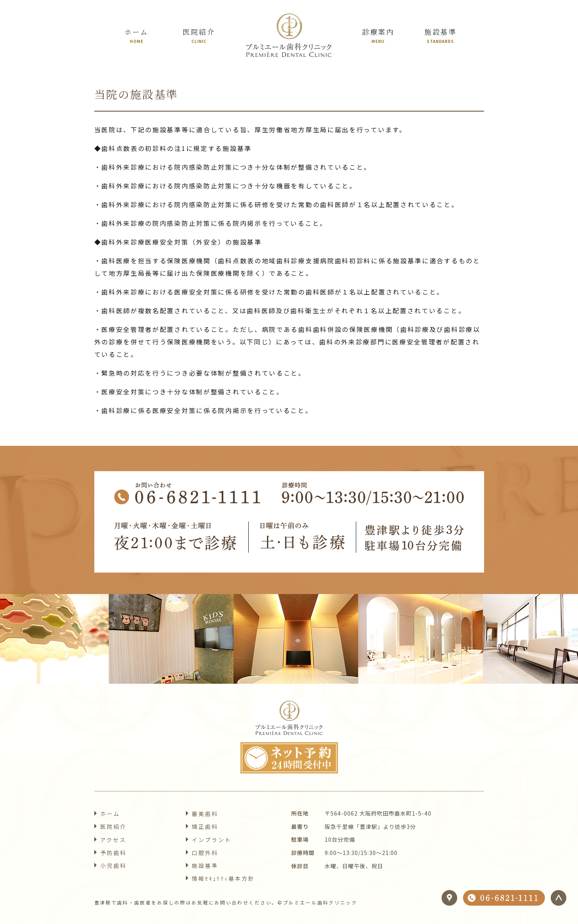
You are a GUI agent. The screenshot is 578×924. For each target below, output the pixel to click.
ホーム (110, 814)
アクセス (113, 840)
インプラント (212, 840)
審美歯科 (205, 814)
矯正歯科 (205, 826)
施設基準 (205, 865)
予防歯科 (113, 853)
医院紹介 (113, 826)
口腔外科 (205, 853)
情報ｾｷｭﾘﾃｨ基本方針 (224, 878)
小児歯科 (113, 865)
